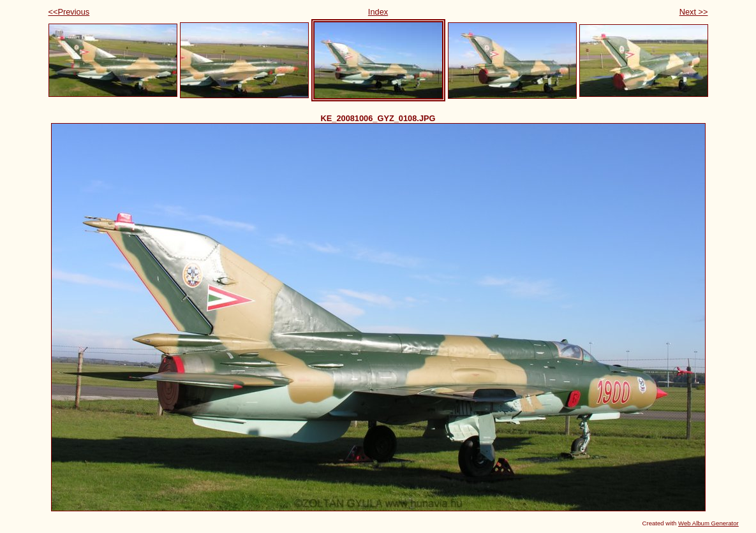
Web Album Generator (708, 523)
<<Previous (69, 12)
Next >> (694, 12)
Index (378, 12)
